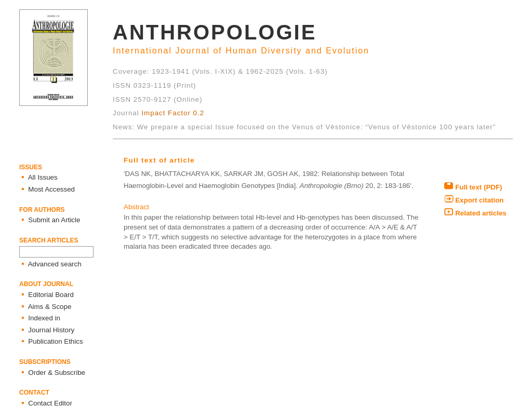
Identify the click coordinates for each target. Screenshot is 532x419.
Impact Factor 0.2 (173, 113)
